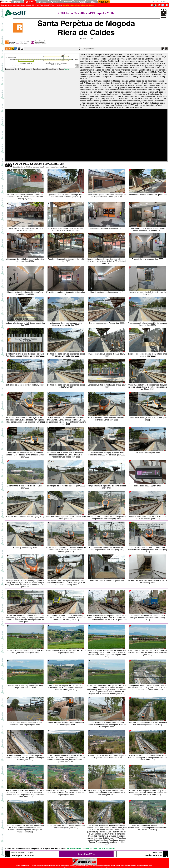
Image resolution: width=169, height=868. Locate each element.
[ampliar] (67, 69)
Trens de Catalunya (8, 5)
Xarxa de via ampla (23, 5)
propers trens (89, 49)
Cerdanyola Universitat (22, 855)
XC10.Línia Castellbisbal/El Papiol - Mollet (46, 5)
